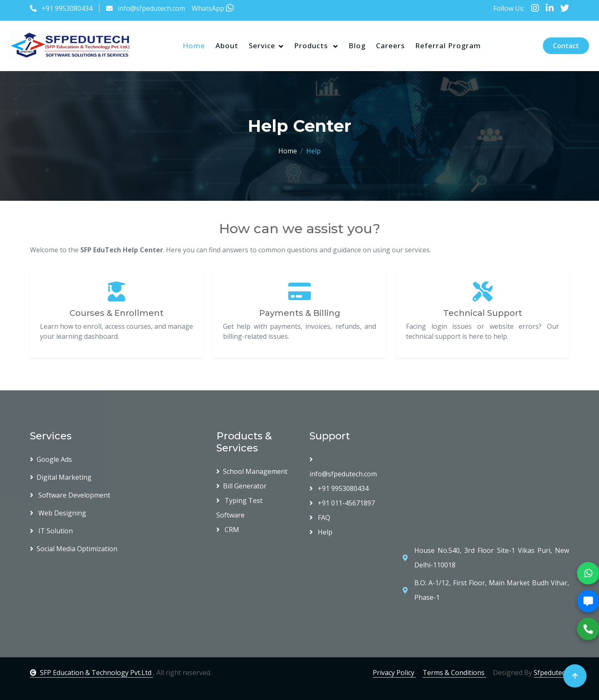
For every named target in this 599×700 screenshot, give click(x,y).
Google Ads (51, 459)
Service (262, 46)
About (227, 46)
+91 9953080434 (67, 8)
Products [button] (312, 46)
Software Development (70, 495)
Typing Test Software (239, 508)
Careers (390, 46)
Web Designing (58, 513)
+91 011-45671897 (342, 503)
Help (321, 532)
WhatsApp (213, 8)
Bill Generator (241, 486)
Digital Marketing (61, 477)
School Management (252, 471)
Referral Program (448, 46)
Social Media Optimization (74, 549)
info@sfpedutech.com (151, 8)
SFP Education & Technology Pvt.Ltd (92, 673)
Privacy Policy (394, 673)
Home (194, 46)
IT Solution (51, 531)
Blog (357, 46)
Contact (566, 46)
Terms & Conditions (454, 673)
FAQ (320, 518)
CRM (228, 530)
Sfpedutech (551, 673)
